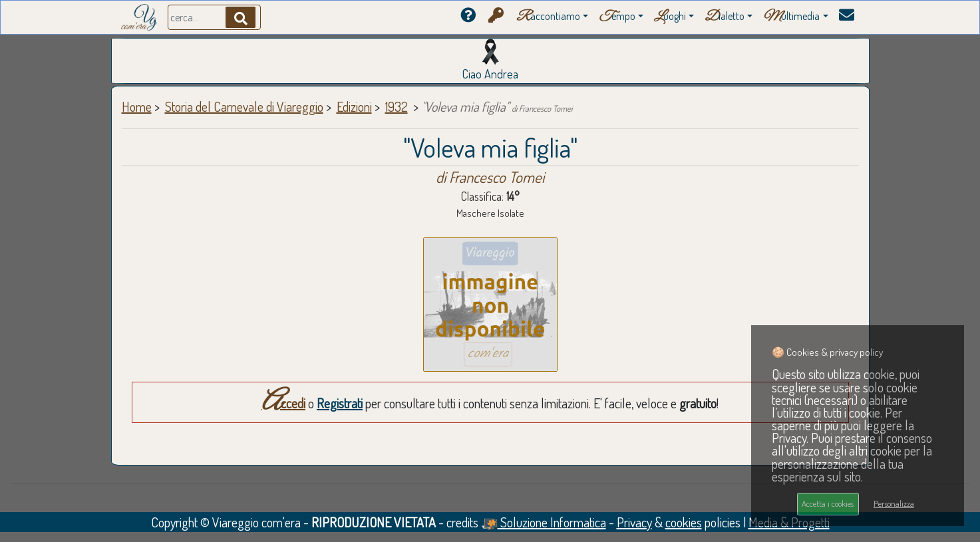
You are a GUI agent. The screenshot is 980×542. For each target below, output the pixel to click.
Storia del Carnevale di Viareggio (244, 106)
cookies (684, 522)
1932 (397, 106)
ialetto (725, 17)
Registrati (340, 403)
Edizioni (354, 106)
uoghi (670, 17)
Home (137, 106)
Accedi (283, 403)
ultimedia (791, 17)
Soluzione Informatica (544, 522)
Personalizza (894, 503)
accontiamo (548, 17)
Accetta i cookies (828, 503)
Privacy (634, 522)
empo (617, 17)
